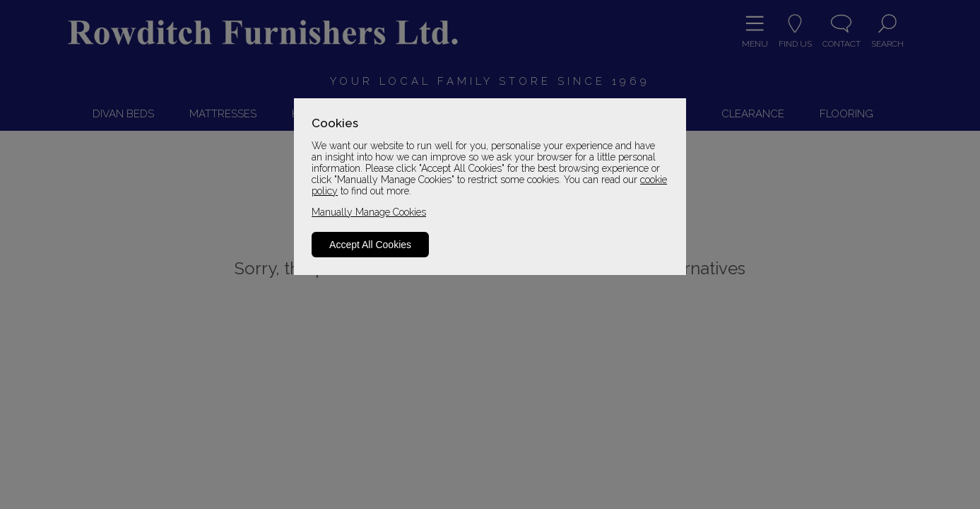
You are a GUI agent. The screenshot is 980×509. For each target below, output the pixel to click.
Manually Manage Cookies (369, 212)
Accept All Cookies (370, 245)
